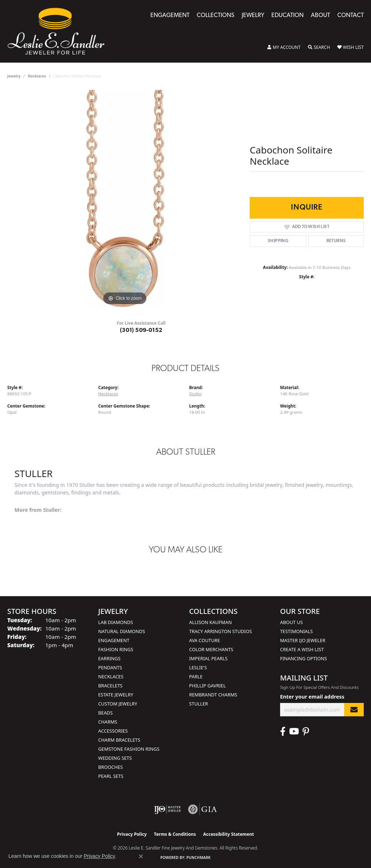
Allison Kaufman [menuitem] (210, 622)
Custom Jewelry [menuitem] (118, 704)
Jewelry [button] (253, 16)
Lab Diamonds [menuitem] (116, 622)
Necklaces (37, 76)
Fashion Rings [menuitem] (116, 649)
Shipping (278, 241)
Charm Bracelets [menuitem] (119, 740)
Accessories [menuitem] (113, 731)
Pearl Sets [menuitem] (111, 776)
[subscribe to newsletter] (354, 710)
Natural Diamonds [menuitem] (122, 631)
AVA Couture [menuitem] (205, 640)
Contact (351, 16)
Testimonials (296, 631)
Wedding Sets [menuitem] (115, 758)
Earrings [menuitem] (109, 658)
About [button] (320, 16)
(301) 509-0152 (141, 330)
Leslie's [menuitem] (198, 667)
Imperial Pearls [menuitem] (208, 658)
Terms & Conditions (175, 834)
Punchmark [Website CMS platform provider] (199, 858)
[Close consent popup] (141, 856)
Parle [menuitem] (196, 677)
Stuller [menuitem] (199, 704)
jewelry (14, 76)
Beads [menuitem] (105, 713)
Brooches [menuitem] (111, 767)
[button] (284, 47)
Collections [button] (216, 16)
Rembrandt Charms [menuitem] (213, 695)
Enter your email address (312, 697)
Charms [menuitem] (108, 722)
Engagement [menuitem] (114, 640)
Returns (336, 241)
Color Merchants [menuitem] (211, 649)
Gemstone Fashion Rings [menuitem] (129, 749)
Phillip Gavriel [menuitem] (207, 686)
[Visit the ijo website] (168, 809)
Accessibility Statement (229, 834)
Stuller (195, 394)
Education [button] (287, 16)
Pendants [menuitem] (110, 667)
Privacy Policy (132, 834)
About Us (291, 622)
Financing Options (303, 658)
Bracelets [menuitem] (110, 686)
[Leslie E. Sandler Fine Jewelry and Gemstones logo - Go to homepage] (60, 31)
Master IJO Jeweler (303, 640)
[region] (125, 198)
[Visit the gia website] (203, 809)
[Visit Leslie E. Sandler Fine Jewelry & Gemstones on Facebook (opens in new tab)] (283, 732)
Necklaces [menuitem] (111, 677)
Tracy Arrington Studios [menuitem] (220, 631)
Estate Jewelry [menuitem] (116, 695)
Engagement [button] (170, 16)
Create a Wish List (302, 649)
